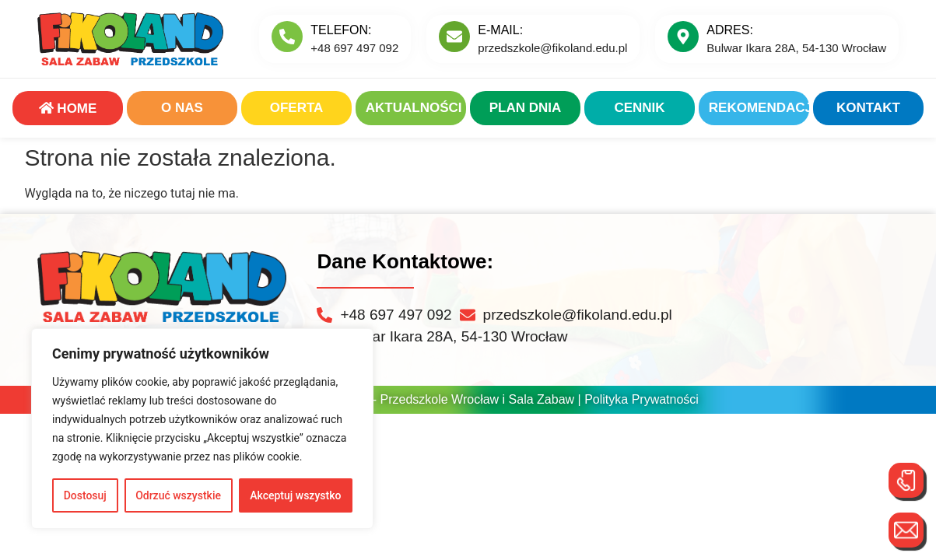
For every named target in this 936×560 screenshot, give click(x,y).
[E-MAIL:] (454, 37)
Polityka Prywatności (642, 399)
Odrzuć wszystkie (178, 495)
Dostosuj (85, 495)
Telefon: (341, 30)
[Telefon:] (287, 37)
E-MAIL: (500, 30)
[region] (202, 429)
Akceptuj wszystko (295, 495)
